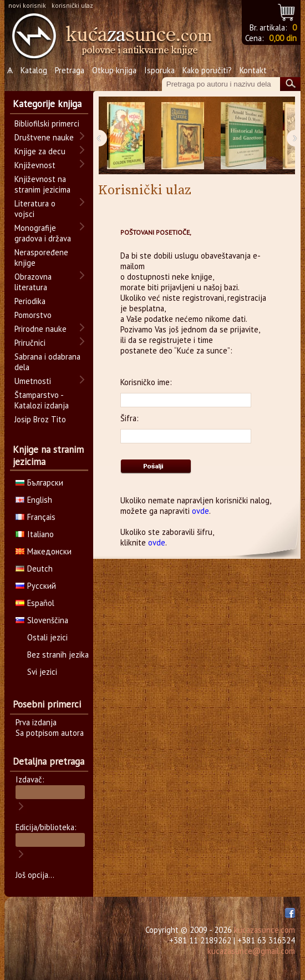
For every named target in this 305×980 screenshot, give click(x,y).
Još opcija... (35, 875)
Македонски (44, 551)
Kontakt (253, 70)
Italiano (35, 534)
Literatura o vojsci (35, 209)
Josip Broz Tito (40, 419)
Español (35, 603)
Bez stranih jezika (58, 655)
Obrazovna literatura (33, 282)
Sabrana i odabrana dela (47, 362)
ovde (200, 511)
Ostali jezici (47, 637)
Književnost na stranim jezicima (42, 184)
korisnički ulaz (72, 5)
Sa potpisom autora (50, 733)
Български (39, 483)
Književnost (35, 165)
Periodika (30, 301)
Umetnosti (33, 381)
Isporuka (159, 70)
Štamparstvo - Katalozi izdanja (42, 400)
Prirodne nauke (40, 329)
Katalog (34, 70)
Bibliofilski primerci (47, 123)
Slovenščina (42, 620)
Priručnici (30, 343)
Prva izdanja (36, 722)
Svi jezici (42, 672)
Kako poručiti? (207, 70)
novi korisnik (27, 5)
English (34, 500)
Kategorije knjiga (47, 104)
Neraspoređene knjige (41, 257)
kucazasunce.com (265, 930)
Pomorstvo (33, 315)
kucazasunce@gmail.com (251, 951)
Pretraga (70, 70)
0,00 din (283, 38)
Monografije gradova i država (43, 233)
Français (35, 517)
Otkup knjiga (114, 70)
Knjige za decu (40, 151)
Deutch (34, 569)
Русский (36, 586)
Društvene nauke (44, 137)
